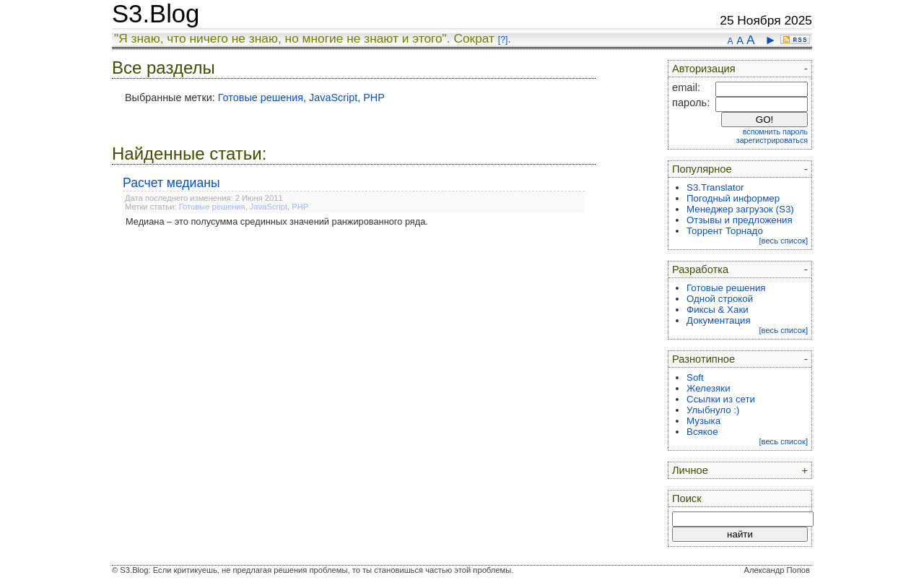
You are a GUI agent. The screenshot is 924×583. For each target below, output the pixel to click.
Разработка (700, 269)
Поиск (687, 498)
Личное (690, 470)
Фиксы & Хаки (718, 310)
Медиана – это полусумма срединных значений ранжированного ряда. (277, 221)
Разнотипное (703, 359)
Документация (719, 320)
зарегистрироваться (772, 140)
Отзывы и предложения (740, 220)
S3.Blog (156, 14)
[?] (503, 40)
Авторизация (704, 69)
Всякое (702, 432)
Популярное (702, 169)
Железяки (709, 388)
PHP (374, 98)
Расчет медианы (171, 183)
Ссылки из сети (721, 399)
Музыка (703, 421)
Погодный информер (733, 198)
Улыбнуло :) (713, 410)
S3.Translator (715, 187)
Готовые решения (261, 98)
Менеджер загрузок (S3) (740, 209)
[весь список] (783, 241)
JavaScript (333, 98)
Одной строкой (720, 299)
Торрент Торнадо (725, 231)
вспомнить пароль (775, 131)
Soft (695, 377)
